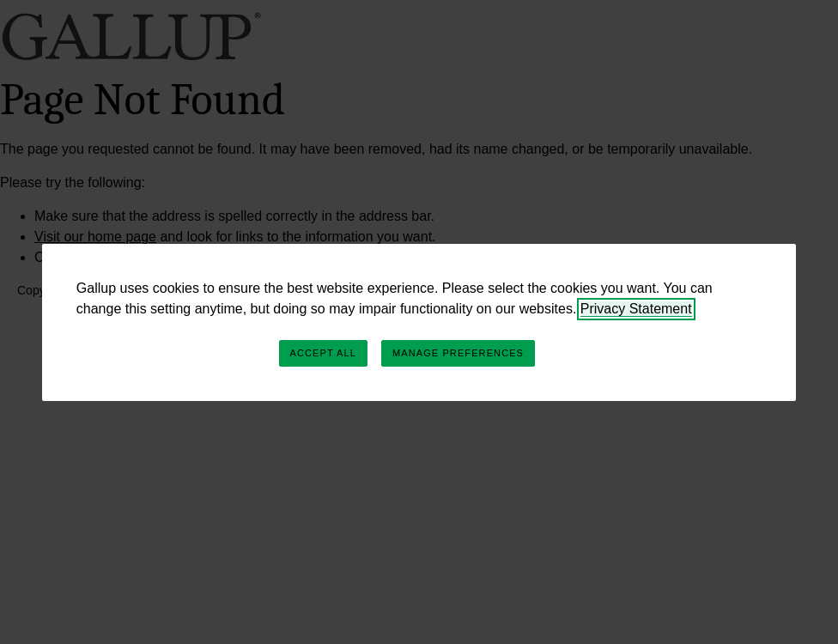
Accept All (323, 353)
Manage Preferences (458, 353)
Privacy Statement (636, 309)
